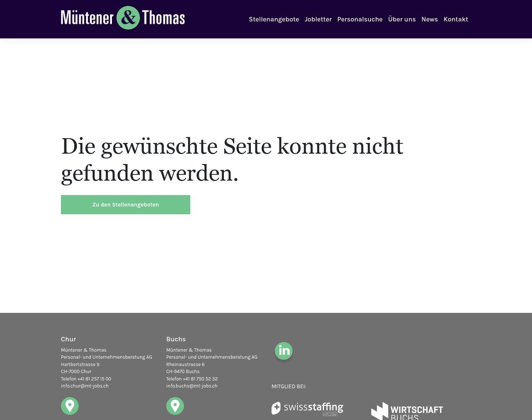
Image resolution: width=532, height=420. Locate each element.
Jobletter (318, 19)
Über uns (402, 19)
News (430, 19)
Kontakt (456, 19)
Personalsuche (360, 19)
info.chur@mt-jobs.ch (85, 386)
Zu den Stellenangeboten (126, 205)
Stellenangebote (274, 19)
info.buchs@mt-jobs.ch (192, 386)
